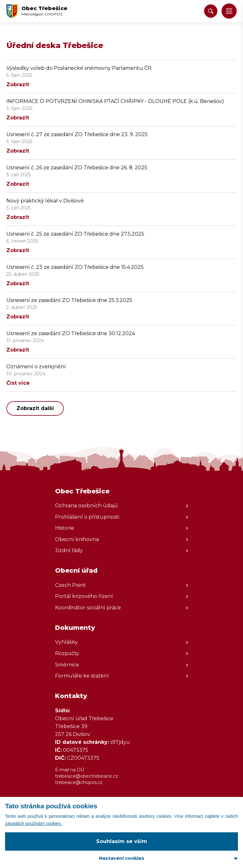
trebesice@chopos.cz (79, 782)
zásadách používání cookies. (34, 823)
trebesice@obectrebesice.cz (87, 776)
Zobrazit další (35, 408)
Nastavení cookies (122, 858)
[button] (229, 11)
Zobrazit (18, 84)
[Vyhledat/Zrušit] (211, 11)
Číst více (18, 383)
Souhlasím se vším (122, 841)
